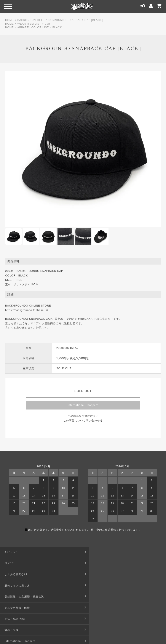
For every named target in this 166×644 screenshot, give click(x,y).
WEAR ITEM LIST (29, 24)
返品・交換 (95, 586)
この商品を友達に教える (83, 416)
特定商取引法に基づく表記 (104, 597)
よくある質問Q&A (16, 563)
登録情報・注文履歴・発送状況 (24, 574)
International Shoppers (83, 405)
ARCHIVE (11, 552)
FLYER (92, 552)
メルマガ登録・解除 (100, 574)
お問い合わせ (13, 619)
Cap (48, 24)
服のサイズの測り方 (100, 563)
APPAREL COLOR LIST (33, 27)
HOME (10, 20)
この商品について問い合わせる (83, 421)
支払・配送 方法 (15, 586)
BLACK (57, 27)
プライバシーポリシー (102, 608)
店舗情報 (93, 619)
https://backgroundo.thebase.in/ (27, 310)
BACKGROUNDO (29, 20)
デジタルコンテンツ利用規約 (23, 608)
